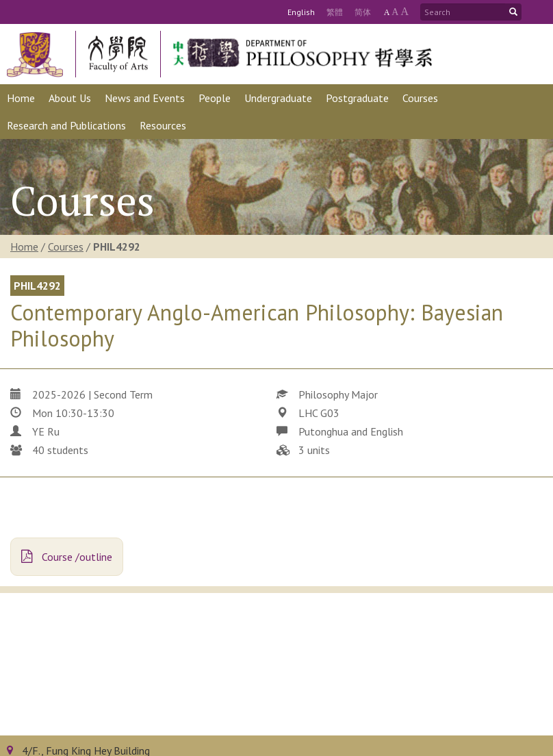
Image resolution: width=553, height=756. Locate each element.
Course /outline (67, 557)
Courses (66, 247)
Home (24, 247)
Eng (301, 12)
